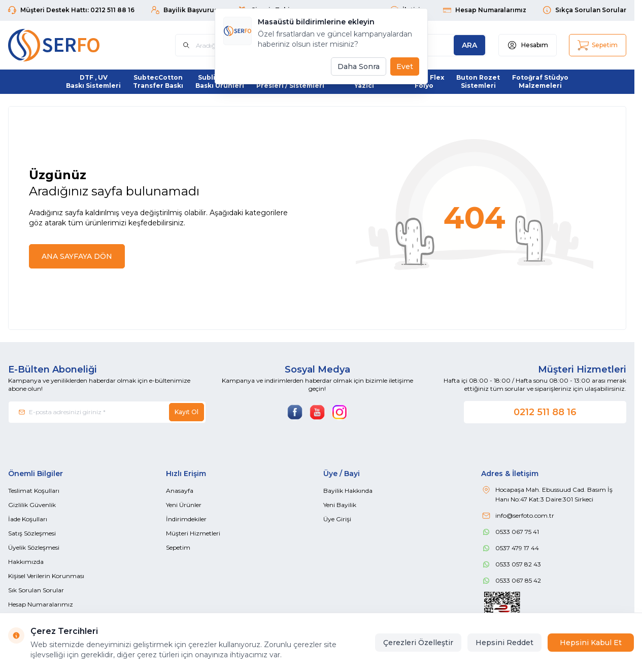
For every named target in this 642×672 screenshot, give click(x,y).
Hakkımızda (26, 562)
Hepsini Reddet (504, 643)
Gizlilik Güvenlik (32, 505)
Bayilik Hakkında (348, 491)
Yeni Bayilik (340, 505)
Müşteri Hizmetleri (193, 533)
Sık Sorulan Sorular (36, 590)
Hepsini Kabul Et (591, 643)
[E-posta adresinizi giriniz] (107, 412)
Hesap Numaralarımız (41, 604)
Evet (405, 66)
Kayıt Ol (187, 412)
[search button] (469, 45)
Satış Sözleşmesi (32, 533)
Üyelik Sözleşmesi (34, 547)
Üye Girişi (337, 519)
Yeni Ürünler (184, 505)
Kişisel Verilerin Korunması (46, 576)
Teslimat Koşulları (34, 491)
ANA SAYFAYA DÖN (77, 256)
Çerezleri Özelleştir (418, 643)
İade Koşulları (28, 519)
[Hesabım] (528, 45)
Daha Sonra (359, 66)
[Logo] (69, 45)
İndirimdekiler (186, 519)
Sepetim (178, 547)
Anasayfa (180, 491)
